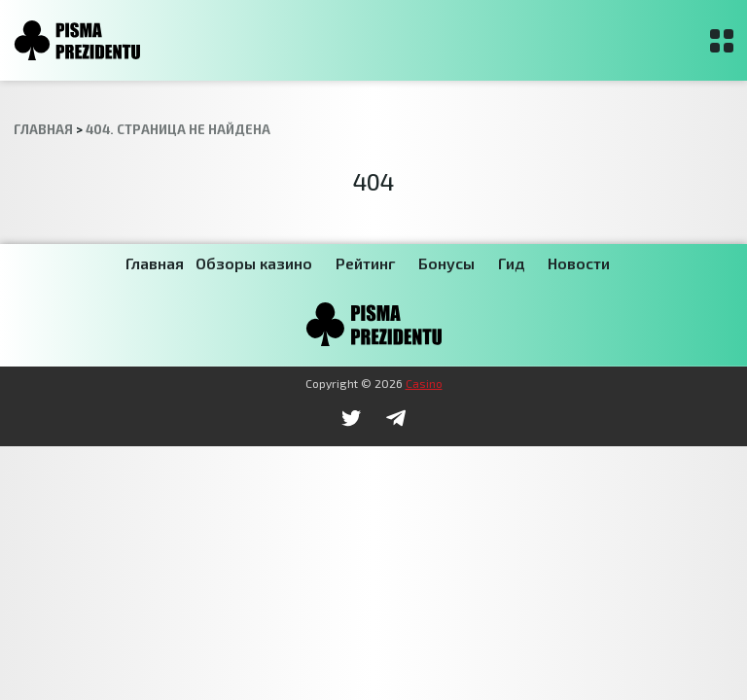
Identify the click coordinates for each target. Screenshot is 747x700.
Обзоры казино (254, 263)
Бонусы (446, 263)
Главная (155, 263)
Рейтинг (365, 263)
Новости (579, 263)
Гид (511, 263)
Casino (424, 383)
